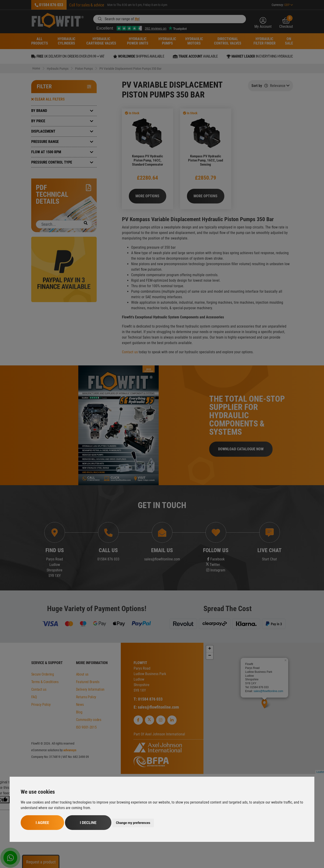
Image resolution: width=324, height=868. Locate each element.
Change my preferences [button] (133, 823)
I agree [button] (42, 823)
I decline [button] (88, 823)
